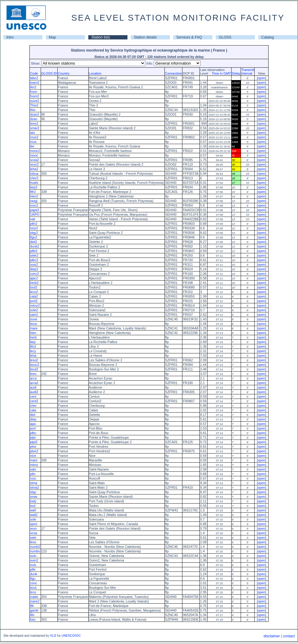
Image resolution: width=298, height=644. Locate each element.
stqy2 (34, 233)
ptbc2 (34, 260)
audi (33, 387)
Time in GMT (220, 73)
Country (64, 73)
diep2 (34, 269)
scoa (34, 533)
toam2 (35, 83)
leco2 (34, 292)
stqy (33, 492)
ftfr (32, 606)
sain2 (34, 315)
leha (33, 356)
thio (33, 110)
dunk (34, 574)
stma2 (35, 487)
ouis (33, 565)
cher (33, 406)
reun (33, 528)
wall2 (34, 515)
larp (33, 342)
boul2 (34, 369)
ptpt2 (34, 442)
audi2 (34, 392)
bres (33, 374)
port (33, 428)
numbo (35, 551)
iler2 (33, 87)
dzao (34, 119)
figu (33, 578)
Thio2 (34, 105)
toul (33, 506)
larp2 (34, 187)
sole (33, 519)
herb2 (34, 283)
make (34, 597)
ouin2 (34, 560)
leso (33, 542)
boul (33, 588)
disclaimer (272, 636)
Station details (145, 37)
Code (34, 73)
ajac (33, 424)
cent (33, 396)
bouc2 (35, 365)
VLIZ (53, 636)
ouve (34, 319)
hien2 (34, 196)
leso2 (34, 360)
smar (34, 497)
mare (34, 328)
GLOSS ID (49, 73)
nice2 (34, 228)
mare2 (35, 601)
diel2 (34, 242)
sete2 (34, 255)
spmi (34, 524)
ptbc (33, 433)
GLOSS (225, 37)
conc (34, 583)
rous (33, 142)
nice (33, 456)
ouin (33, 556)
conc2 (34, 274)
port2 (34, 301)
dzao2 (35, 114)
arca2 (34, 383)
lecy (33, 351)
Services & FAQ (189, 37)
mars (34, 460)
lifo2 (33, 346)
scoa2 (34, 160)
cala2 (34, 296)
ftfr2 (33, 192)
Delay (236, 73)
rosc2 (34, 205)
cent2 (34, 401)
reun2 (34, 164)
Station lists (101, 37)
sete (33, 538)
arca (33, 378)
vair (33, 219)
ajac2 (34, 278)
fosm (34, 92)
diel (33, 415)
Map (52, 37)
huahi (34, 183)
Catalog (268, 37)
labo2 (34, 78)
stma (34, 483)
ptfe (33, 569)
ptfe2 (34, 251)
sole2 (34, 310)
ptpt (33, 437)
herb (33, 337)
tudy (33, 501)
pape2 (35, 210)
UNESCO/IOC (71, 636)
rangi (34, 201)
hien (33, 333)
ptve (33, 447)
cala (33, 410)
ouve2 (35, 101)
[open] (261, 78)
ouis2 (34, 265)
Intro (10, 37)
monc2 (35, 151)
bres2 (34, 123)
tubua (34, 174)
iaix (33, 133)
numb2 (35, 547)
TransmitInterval (248, 72)
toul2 (34, 287)
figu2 (34, 237)
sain (33, 469)
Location (95, 73)
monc (34, 155)
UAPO (35, 214)
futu (33, 619)
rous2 (34, 137)
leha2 (34, 169)
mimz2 (35, 305)
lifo (32, 615)
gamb (34, 610)
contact (289, 636)
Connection (174, 73)
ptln (33, 474)
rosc (33, 478)
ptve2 (34, 451)
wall (33, 510)
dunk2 (35, 246)
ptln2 (34, 224)
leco (33, 592)
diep (33, 419)
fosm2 (35, 96)
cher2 (34, 178)
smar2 (35, 128)
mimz (34, 465)
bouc (34, 324)
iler (32, 146)
